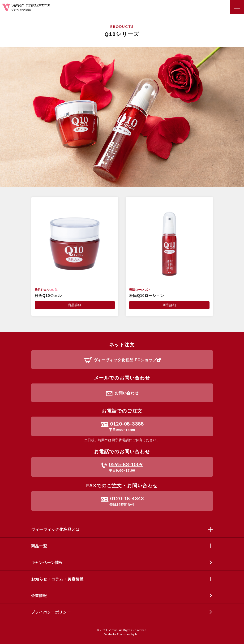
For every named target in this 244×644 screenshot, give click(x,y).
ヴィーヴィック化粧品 (26, 7)
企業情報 (39, 596)
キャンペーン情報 (47, 563)
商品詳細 (75, 305)
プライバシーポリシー (51, 612)
